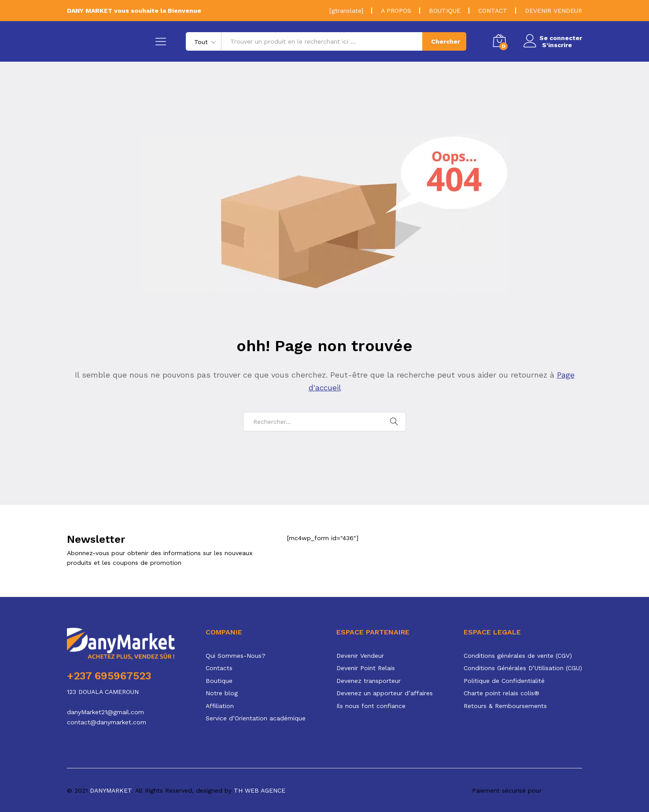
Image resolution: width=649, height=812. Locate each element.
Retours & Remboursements (505, 706)
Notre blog (222, 693)
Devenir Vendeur (360, 656)
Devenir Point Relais (366, 668)
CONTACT (493, 11)
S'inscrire (554, 45)
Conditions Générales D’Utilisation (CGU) (523, 668)
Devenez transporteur (369, 681)
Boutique (219, 681)
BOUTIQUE (445, 11)
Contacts (219, 668)
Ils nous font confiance (371, 706)
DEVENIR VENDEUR (553, 11)
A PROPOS (396, 11)
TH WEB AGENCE (260, 790)
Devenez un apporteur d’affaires (385, 693)
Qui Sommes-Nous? (236, 656)
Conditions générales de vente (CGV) (518, 656)
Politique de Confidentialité (504, 681)
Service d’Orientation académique (256, 718)
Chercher (443, 41)
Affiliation (220, 706)
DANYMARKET (111, 790)
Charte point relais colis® (501, 693)
